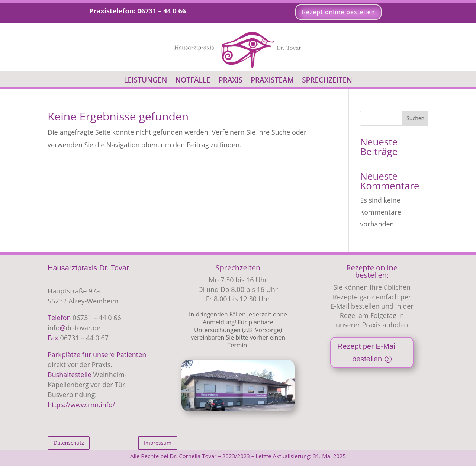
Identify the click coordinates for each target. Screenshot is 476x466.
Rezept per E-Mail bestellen (367, 353)
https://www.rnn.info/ (81, 405)
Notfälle (193, 81)
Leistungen (145, 81)
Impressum (158, 443)
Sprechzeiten (327, 81)
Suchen (415, 118)
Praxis (231, 81)
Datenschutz (69, 443)
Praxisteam (272, 81)
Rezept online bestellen (338, 12)
